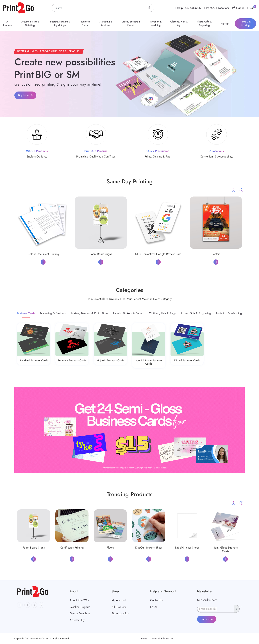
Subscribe (207, 619)
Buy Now (26, 95)
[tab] (26, 313)
